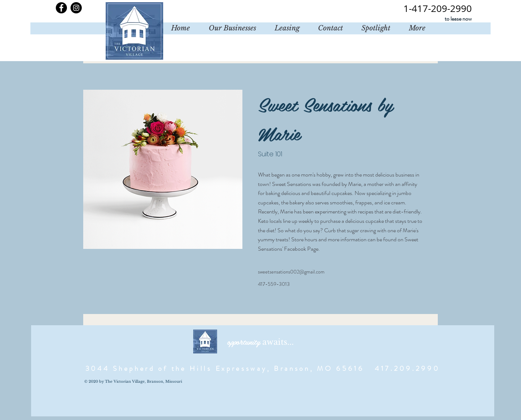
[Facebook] (61, 8)
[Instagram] (76, 8)
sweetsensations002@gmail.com (291, 272)
